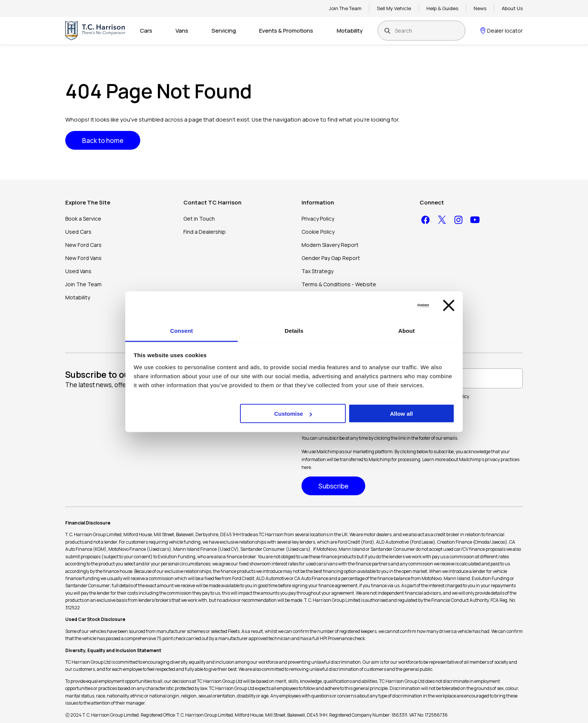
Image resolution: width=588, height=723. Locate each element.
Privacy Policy (318, 219)
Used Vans (78, 271)
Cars (146, 31)
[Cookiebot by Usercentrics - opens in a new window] (396, 305)
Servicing (224, 31)
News (480, 8)
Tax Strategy (317, 271)
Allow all (401, 414)
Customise (293, 414)
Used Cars (78, 232)
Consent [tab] (182, 330)
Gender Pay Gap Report (331, 258)
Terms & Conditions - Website (339, 284)
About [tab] (406, 330)
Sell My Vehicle (394, 8)
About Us (512, 8)
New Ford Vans (83, 258)
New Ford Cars (83, 245)
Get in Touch (199, 219)
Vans (182, 31)
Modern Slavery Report (330, 245)
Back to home (103, 141)
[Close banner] (449, 306)
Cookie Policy (318, 232)
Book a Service (83, 219)
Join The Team (345, 8)
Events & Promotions (286, 31)
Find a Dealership (205, 232)
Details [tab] (294, 330)
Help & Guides (442, 8)
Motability (350, 31)
